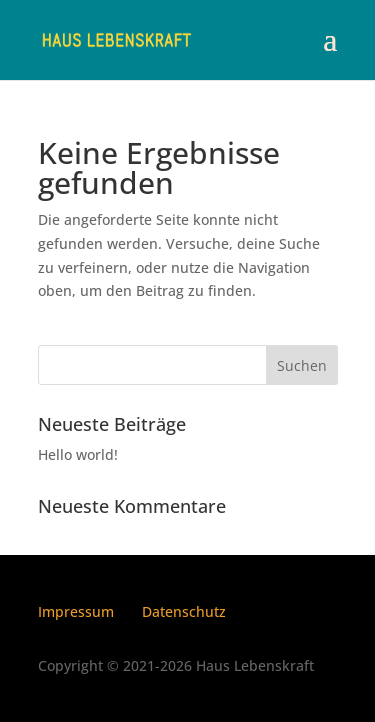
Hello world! (78, 454)
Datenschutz (184, 611)
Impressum (76, 611)
